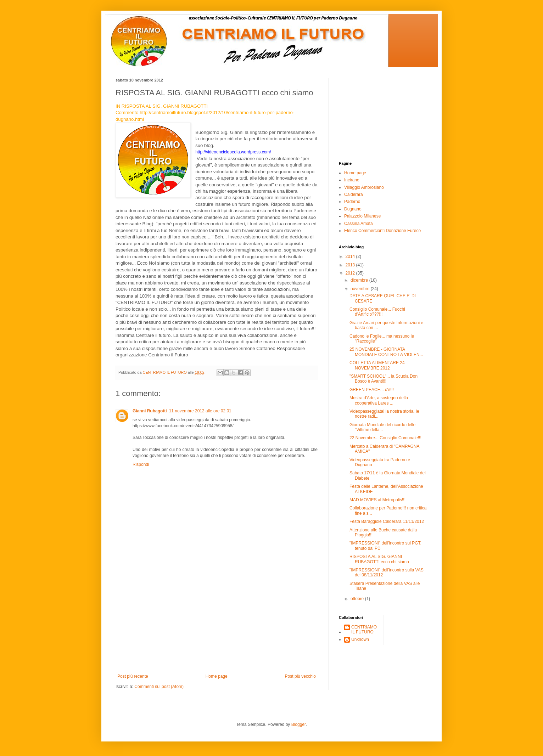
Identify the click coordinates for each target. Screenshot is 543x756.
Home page (217, 676)
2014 (351, 256)
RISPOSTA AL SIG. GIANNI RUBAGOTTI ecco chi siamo (379, 559)
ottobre (358, 599)
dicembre (360, 280)
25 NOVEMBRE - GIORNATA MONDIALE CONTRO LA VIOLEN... (386, 352)
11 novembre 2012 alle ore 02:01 (200, 411)
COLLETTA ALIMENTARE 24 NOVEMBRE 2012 (377, 365)
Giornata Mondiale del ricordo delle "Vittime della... (382, 427)
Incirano (352, 180)
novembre (361, 289)
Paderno (352, 202)
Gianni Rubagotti (150, 411)
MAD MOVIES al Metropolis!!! (377, 500)
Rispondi (141, 464)
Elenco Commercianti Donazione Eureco (382, 231)
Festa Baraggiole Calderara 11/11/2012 (387, 521)
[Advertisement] (217, 621)
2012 (351, 273)
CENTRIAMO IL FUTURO (364, 630)
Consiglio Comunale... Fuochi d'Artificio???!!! (377, 312)
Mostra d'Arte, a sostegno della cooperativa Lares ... (379, 400)
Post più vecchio (300, 676)
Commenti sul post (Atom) (159, 687)
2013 (351, 265)
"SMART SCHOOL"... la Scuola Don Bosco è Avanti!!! (384, 379)
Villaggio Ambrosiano (364, 187)
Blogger (299, 724)
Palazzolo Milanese (362, 216)
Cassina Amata (359, 224)
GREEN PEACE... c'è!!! (372, 390)
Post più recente (133, 676)
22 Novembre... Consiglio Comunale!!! (385, 438)
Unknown (360, 639)
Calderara (354, 194)
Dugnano (353, 209)
